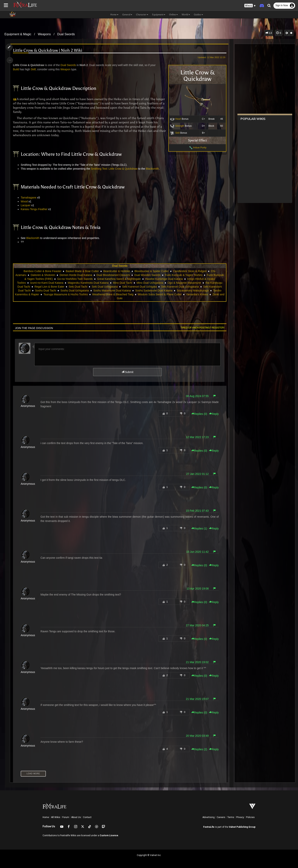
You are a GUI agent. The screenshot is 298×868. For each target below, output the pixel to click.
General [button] (127, 15)
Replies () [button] (197, 414)
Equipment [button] (159, 15)
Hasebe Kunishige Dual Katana (169, 279)
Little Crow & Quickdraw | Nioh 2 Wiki (49, 50)
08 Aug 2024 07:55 (196, 396)
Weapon (67, 69)
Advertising (209, 817)
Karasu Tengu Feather (35, 209)
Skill (176, 133)
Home (46, 817)
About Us (76, 817)
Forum (66, 817)
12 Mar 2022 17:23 (196, 437)
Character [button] (142, 15)
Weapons (44, 34)
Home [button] (114, 15)
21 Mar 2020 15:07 (196, 699)
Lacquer (27, 205)
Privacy (240, 817)
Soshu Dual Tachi (45, 290)
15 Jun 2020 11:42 (196, 552)
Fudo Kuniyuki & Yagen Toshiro (189, 275)
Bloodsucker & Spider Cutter (151, 271)
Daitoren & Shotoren (48, 275)
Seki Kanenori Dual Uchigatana (180, 287)
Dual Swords (66, 34)
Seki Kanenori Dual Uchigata (139, 287)
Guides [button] (198, 15)
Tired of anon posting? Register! (201, 328)
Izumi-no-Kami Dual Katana (47, 283)
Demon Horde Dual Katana (81, 275)
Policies (250, 817)
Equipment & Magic (18, 34)
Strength (178, 126)
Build (17, 69)
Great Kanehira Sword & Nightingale (124, 279)
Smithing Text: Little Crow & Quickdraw (116, 169)
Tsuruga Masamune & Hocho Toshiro (68, 294)
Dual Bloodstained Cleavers (119, 275)
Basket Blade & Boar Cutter (82, 271)
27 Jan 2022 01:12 (196, 474)
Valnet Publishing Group (242, 827)
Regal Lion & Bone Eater (49, 287)
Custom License (109, 835)
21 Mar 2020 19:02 (196, 662)
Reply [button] (212, 414)
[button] (250, 6)
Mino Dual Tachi (122, 283)
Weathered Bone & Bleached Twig (115, 294)
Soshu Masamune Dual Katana (112, 290)
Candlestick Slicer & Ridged (190, 271)
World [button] (186, 15)
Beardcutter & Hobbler (117, 271)
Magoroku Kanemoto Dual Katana (88, 283)
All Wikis (56, 817)
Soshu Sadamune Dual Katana (154, 290)
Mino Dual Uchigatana (150, 283)
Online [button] (173, 15)
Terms (231, 817)
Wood (26, 201)
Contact (87, 817)
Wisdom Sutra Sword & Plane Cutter (162, 294)
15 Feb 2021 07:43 (196, 511)
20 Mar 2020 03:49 (196, 736)
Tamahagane (30, 198)
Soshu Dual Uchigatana (74, 290)
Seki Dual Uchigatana (105, 287)
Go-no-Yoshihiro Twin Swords (80, 279)
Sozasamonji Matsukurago (193, 290)
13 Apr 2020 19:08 (196, 589)
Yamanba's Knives (199, 294)
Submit (127, 372)
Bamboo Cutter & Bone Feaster (42, 271)
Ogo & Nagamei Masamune (184, 283)
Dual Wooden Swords (153, 275)
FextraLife (209, 827)
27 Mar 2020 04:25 (196, 625)
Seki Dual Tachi (78, 287)
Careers (221, 817)
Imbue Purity (198, 148)
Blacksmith (154, 169)
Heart (176, 119)
